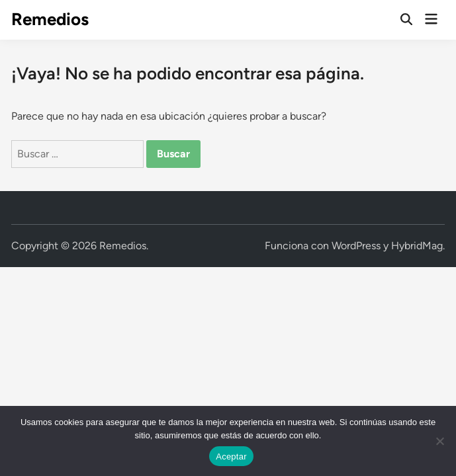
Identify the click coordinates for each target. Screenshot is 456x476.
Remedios (50, 19)
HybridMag (417, 246)
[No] (439, 441)
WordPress (356, 246)
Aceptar (231, 456)
